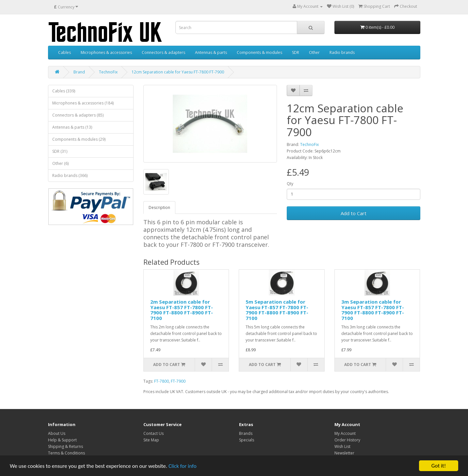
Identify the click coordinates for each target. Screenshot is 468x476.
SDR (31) (60, 151)
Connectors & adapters (163, 52)
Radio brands (342, 52)
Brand (79, 72)
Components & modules (259, 52)
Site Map (151, 440)
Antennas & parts (211, 52)
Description (159, 207)
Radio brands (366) (70, 175)
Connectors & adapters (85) (78, 115)
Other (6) (60, 163)
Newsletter (344, 453)
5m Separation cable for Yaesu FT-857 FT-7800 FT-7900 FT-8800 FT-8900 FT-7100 (277, 310)
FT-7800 (161, 381)
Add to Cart (354, 213)
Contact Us (153, 433)
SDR (296, 52)
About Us (57, 433)
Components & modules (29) (79, 139)
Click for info (183, 466)
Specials (247, 440)
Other (314, 52)
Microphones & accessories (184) (83, 103)
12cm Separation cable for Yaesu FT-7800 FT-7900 (178, 72)
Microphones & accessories (106, 52)
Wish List (342, 446)
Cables (65, 52)
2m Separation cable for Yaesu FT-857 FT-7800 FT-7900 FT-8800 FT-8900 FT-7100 (182, 310)
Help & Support (62, 440)
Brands (246, 433)
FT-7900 (178, 381)
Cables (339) (64, 91)
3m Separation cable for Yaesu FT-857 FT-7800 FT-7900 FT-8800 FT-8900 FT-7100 (373, 310)
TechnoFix (108, 72)
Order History (347, 440)
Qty (290, 184)
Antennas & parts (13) (72, 127)
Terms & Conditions (66, 453)
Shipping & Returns (65, 446)
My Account (345, 433)
